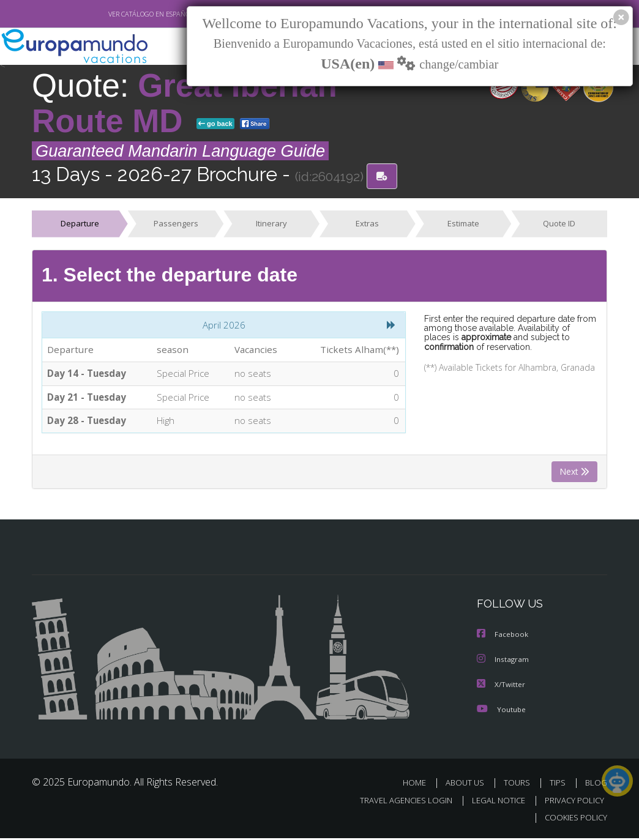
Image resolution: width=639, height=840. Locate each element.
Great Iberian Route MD (185, 103)
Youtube (501, 711)
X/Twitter (501, 687)
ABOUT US (468, 785)
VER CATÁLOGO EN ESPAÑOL (123, 14)
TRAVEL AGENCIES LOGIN (397, 802)
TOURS (519, 785)
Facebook (503, 638)
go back (215, 124)
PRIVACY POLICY (571, 802)
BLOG (596, 785)
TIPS (559, 785)
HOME (419, 785)
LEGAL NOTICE (493, 802)
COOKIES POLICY (573, 820)
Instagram (503, 662)
